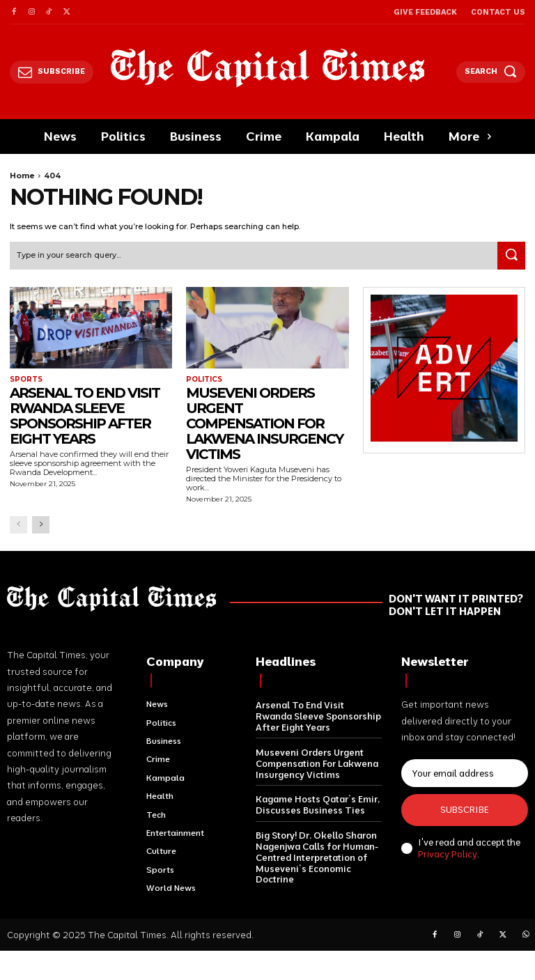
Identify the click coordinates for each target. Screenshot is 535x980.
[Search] (511, 256)
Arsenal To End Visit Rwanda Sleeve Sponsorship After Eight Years (85, 416)
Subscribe (465, 809)
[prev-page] (18, 525)
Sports (26, 380)
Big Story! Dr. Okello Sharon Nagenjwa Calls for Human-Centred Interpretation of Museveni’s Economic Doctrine (317, 855)
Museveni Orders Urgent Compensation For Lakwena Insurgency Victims (264, 423)
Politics (204, 380)
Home (22, 176)
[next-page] (41, 525)
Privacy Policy (448, 854)
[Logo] (268, 68)
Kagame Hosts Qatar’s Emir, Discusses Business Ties (317, 804)
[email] (465, 773)
